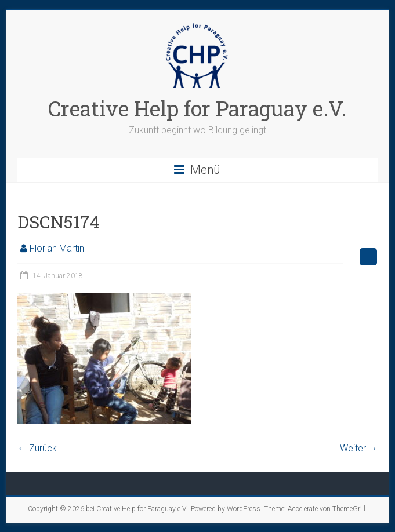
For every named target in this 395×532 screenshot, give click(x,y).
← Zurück (37, 448)
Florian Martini (58, 248)
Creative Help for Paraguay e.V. (197, 108)
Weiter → (359, 448)
